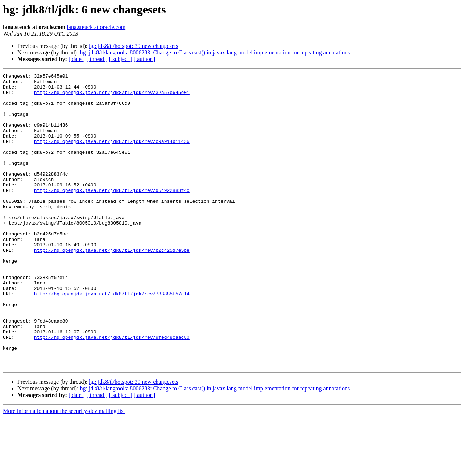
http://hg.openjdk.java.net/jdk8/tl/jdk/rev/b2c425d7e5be (112, 286)
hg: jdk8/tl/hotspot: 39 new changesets (133, 46)
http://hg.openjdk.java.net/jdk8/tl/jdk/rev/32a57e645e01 (112, 97)
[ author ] (145, 59)
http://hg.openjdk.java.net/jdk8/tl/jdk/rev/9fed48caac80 (112, 390)
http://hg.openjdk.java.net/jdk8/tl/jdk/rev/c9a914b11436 (112, 155)
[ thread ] (97, 59)
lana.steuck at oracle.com (96, 27)
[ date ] (77, 59)
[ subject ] (121, 59)
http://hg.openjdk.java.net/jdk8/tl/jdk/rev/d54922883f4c (112, 214)
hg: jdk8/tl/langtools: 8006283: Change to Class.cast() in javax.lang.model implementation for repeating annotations (215, 52)
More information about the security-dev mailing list (64, 470)
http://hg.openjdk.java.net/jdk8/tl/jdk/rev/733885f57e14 (112, 338)
